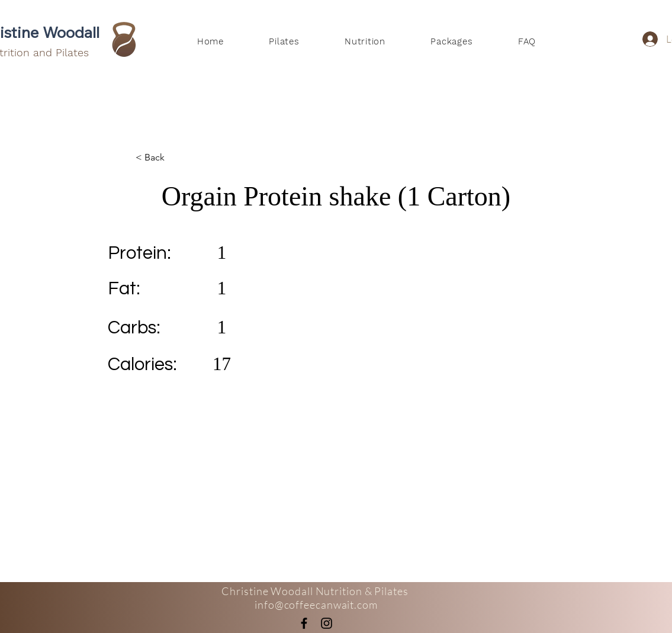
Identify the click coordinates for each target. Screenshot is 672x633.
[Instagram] (327, 623)
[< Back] (175, 158)
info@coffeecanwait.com (316, 605)
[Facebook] (304, 623)
